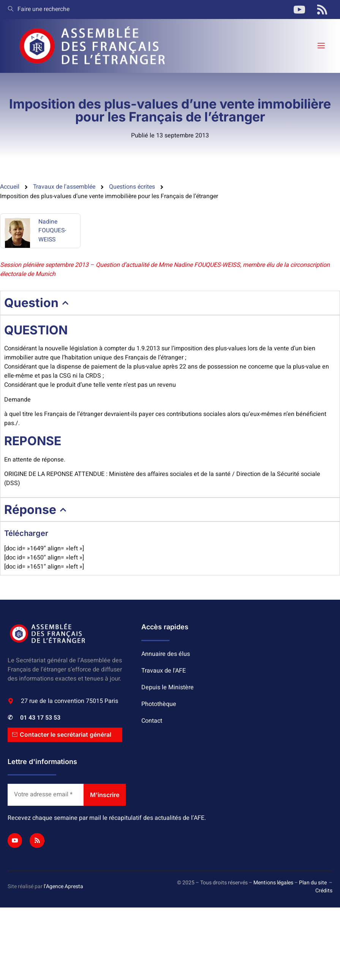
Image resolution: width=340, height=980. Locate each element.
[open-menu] (321, 46)
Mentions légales (273, 883)
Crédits (324, 891)
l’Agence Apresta (63, 888)
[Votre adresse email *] (46, 796)
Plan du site (313, 883)
